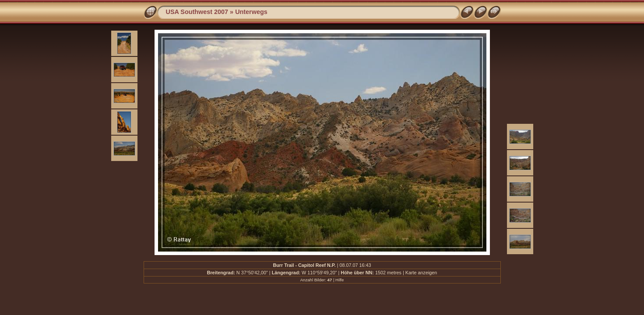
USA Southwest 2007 (197, 12)
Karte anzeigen (421, 273)
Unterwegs (251, 12)
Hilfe (340, 280)
